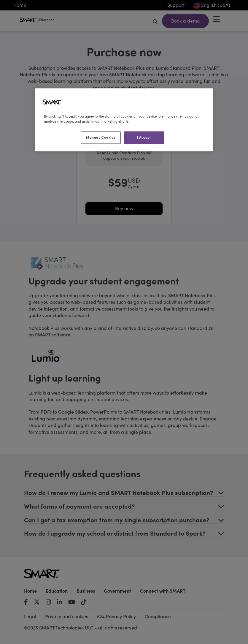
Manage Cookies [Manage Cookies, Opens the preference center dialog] (101, 137)
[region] (124, 120)
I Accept (144, 137)
